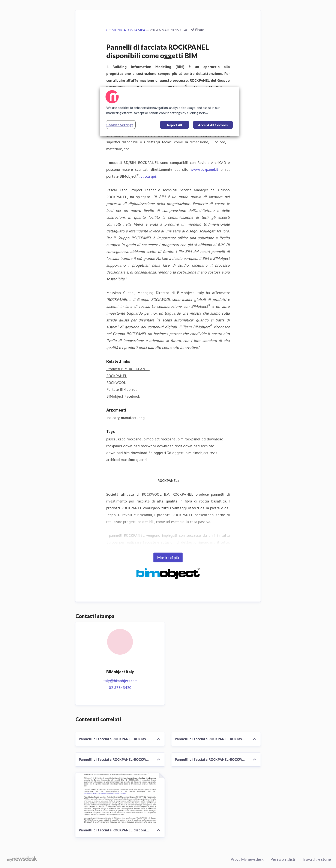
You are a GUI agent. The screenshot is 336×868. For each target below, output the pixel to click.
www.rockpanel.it (204, 169)
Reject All (175, 125)
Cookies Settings (120, 125)
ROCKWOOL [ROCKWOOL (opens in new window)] (116, 383)
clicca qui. (148, 176)
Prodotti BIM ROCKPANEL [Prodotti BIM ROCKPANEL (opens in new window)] (128, 369)
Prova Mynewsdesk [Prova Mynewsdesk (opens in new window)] (247, 859)
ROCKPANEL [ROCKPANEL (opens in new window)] (117, 376)
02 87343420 (120, 687)
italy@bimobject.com (120, 681)
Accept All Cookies (213, 125)
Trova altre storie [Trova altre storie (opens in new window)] (316, 859)
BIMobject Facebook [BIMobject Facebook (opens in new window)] (123, 396)
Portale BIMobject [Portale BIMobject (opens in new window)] (121, 389)
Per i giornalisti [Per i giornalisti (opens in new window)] (283, 859)
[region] (169, 111)
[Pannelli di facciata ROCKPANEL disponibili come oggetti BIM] (120, 798)
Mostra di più (168, 557)
